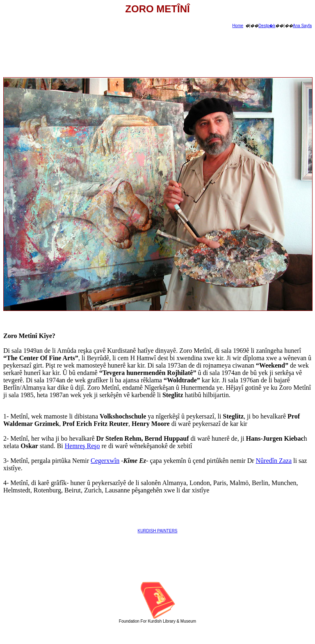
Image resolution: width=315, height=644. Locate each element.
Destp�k (267, 26)
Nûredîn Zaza (274, 461)
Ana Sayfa (302, 26)
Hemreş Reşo (82, 446)
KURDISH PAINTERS (157, 531)
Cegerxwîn (105, 461)
